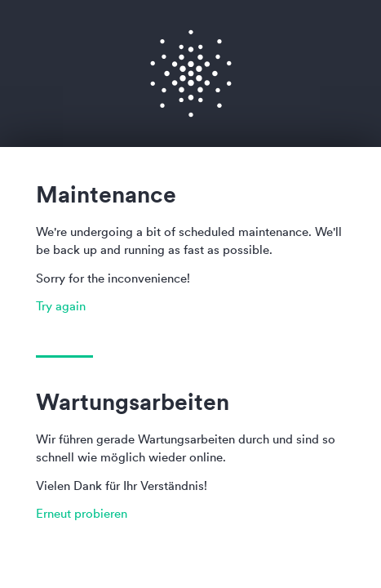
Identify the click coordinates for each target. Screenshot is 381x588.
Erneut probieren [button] (82, 513)
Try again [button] (61, 306)
